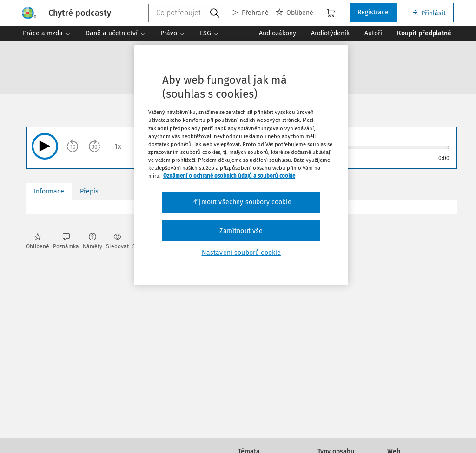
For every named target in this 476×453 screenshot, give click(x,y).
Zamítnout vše (241, 231)
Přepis (89, 191)
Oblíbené (294, 13)
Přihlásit (429, 13)
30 (95, 147)
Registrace (373, 12)
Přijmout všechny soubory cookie (241, 202)
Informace (49, 191)
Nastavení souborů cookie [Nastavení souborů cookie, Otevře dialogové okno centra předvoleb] (241, 253)
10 (73, 147)
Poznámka (66, 241)
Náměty (93, 241)
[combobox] (186, 13)
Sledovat (117, 241)
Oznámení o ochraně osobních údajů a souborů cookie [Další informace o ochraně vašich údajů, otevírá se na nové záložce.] (229, 176)
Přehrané (250, 13)
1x (118, 146)
